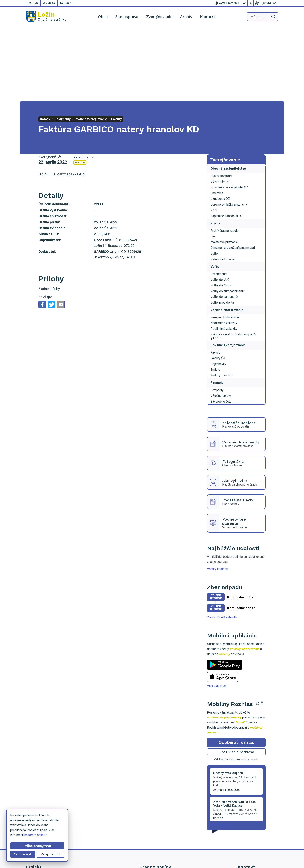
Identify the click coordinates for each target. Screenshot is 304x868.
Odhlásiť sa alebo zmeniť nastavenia (236, 686)
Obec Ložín (221, 858)
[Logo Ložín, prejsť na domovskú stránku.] (46, 17)
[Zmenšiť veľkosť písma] (244, 3)
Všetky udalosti (218, 495)
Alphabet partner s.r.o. (173, 858)
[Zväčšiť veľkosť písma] (257, 3)
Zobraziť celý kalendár (222, 544)
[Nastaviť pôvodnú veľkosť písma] (251, 3)
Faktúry (80, 89)
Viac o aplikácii (217, 612)
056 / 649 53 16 (249, 831)
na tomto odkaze (36, 835)
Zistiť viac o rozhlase (236, 678)
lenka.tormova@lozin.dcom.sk (258, 836)
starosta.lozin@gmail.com (255, 840)
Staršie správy (220, 751)
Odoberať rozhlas (236, 668)
